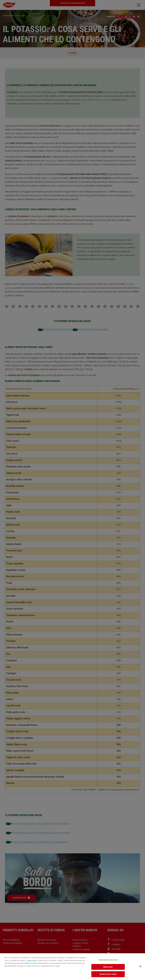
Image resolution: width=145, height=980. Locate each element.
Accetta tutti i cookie (108, 974)
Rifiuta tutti (108, 967)
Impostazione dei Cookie (108, 960)
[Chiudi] (140, 967)
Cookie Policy (31, 960)
